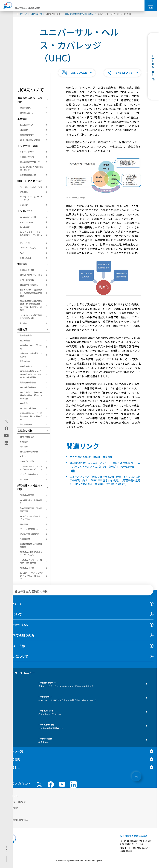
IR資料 (23, 456)
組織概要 (24, 130)
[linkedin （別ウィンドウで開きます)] (73, 784)
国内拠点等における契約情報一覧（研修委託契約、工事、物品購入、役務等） (31, 306)
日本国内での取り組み (19, 635)
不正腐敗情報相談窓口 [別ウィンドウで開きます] (16, 820)
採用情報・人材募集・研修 (30, 487)
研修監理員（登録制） (30, 534)
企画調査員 (25, 539)
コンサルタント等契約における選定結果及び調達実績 (31, 293)
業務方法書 (25, 361)
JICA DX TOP (25, 211)
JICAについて (13, 604)
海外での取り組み (16, 625)
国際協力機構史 (27, 135)
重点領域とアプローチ (30, 162)
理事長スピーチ (27, 113)
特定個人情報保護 (28, 408)
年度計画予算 (26, 424)
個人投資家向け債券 (29, 451)
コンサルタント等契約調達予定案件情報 (31, 317)
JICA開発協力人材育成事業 (31, 502)
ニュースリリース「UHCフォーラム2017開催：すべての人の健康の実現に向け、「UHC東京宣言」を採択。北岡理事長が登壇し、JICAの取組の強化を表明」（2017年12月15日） (105, 480)
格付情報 (24, 446)
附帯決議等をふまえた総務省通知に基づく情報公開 (31, 416)
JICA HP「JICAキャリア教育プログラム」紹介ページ (32, 576)
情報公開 (22, 329)
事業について (13, 614)
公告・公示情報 (27, 280)
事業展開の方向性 (28, 175)
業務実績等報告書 (28, 382)
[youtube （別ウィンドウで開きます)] (62, 784)
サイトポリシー (12, 796)
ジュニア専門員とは (29, 529)
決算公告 (24, 403)
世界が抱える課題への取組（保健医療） (92, 457)
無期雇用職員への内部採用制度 (31, 546)
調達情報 (22, 264)
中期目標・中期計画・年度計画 (31, 355)
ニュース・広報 (14, 646)
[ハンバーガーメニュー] (151, 4)
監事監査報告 (26, 335)
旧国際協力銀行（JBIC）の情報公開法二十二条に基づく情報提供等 (31, 374)
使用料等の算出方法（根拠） (31, 347)
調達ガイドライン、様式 (31, 275)
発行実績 (24, 479)
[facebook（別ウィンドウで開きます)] (6, 428)
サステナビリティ (28, 152)
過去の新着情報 (27, 437)
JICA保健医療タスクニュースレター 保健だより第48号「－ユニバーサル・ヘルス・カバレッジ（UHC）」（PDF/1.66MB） (105, 466)
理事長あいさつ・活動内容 (30, 100)
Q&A (22, 253)
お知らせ (24, 323)
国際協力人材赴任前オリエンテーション (31, 554)
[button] (77, 73)
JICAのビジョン (27, 125)
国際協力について (16, 656)
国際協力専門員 (27, 495)
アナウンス (25, 243)
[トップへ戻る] (136, 777)
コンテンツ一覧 (13, 751)
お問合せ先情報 (27, 270)
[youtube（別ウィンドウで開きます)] (6, 436)
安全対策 (24, 192)
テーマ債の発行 (27, 461)
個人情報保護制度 (28, 387)
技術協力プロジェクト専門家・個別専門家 (31, 562)
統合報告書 (25, 340)
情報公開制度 (26, 366)
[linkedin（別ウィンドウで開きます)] (6, 443)
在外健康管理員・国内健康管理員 (31, 510)
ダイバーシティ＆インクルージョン (31, 199)
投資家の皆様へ (26, 430)
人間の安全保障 (27, 157)
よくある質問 (12, 759)
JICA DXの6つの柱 (28, 217)
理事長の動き (26, 108)
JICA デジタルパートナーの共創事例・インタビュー (31, 235)
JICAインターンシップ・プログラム (31, 518)
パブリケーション (28, 248)
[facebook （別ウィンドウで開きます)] (51, 784)
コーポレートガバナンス (31, 187)
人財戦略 (24, 205)
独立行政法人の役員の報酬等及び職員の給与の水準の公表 (31, 395)
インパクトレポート (29, 474)
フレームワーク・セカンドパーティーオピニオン (31, 468)
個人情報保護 (11, 808)
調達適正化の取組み (29, 285)
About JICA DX (26, 222)
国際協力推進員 (27, 568)
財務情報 (24, 442)
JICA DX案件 (25, 227)
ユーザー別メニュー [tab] (19, 673)
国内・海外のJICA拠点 (30, 140)
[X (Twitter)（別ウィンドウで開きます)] (6, 421)
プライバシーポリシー (16, 802)
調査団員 (24, 524)
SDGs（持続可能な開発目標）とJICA (32, 168)
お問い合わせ (26, 258)
